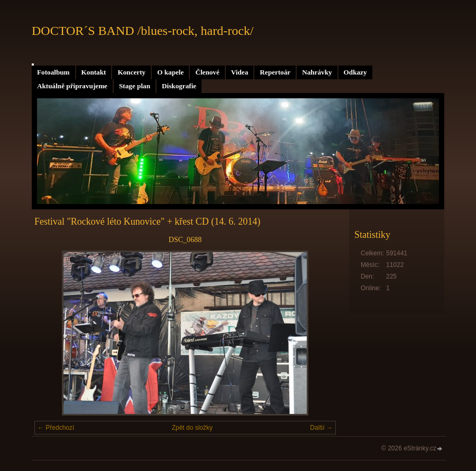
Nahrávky (317, 72)
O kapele (170, 72)
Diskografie (179, 86)
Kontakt (94, 72)
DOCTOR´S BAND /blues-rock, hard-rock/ (143, 31)
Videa (240, 72)
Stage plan (135, 86)
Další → (321, 428)
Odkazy (355, 72)
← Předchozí (56, 428)
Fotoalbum (53, 72)
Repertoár (275, 72)
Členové (207, 72)
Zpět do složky (192, 428)
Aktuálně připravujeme (72, 86)
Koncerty (131, 72)
